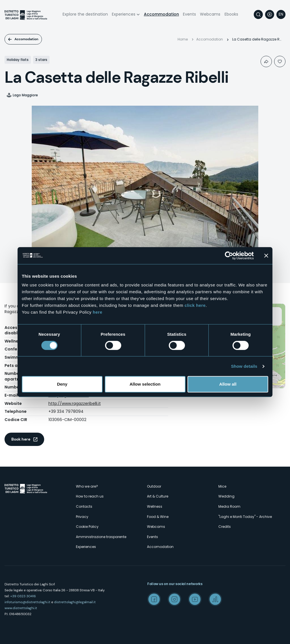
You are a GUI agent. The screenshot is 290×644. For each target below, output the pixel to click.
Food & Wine (158, 517)
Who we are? (87, 486)
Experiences (124, 14)
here (98, 312)
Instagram (174, 599)
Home (183, 39)
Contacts (84, 506)
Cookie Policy (87, 527)
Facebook (154, 599)
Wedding (226, 496)
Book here (21, 439)
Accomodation (26, 39)
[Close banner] (266, 256)
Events (189, 14)
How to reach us (90, 496)
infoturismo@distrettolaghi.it (27, 602)
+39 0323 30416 (23, 596)
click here (195, 305)
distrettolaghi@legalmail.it (75, 602)
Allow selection (145, 384)
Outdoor (154, 486)
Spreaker (215, 599)
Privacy (82, 517)
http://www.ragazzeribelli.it (75, 403)
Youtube (195, 599)
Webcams (210, 14)
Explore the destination (85, 14)
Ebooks (231, 14)
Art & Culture (158, 496)
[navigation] (281, 14)
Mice (222, 486)
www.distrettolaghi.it (21, 608)
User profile (270, 14)
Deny (62, 384)
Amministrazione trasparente (101, 537)
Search (258, 14)
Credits (225, 527)
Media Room (229, 506)
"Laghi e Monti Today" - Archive (245, 517)
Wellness (155, 506)
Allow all (228, 384)
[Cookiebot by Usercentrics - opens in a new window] (229, 256)
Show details (244, 366)
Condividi (266, 61)
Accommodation (161, 14)
